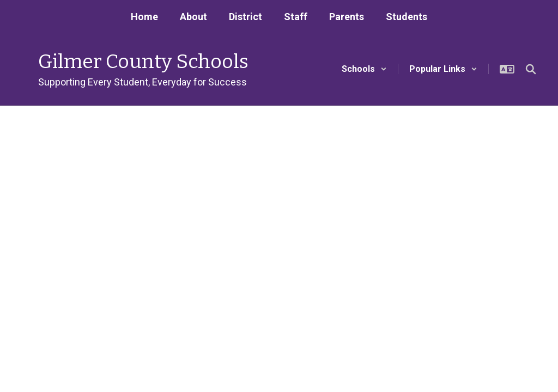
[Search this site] (531, 69)
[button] (364, 69)
